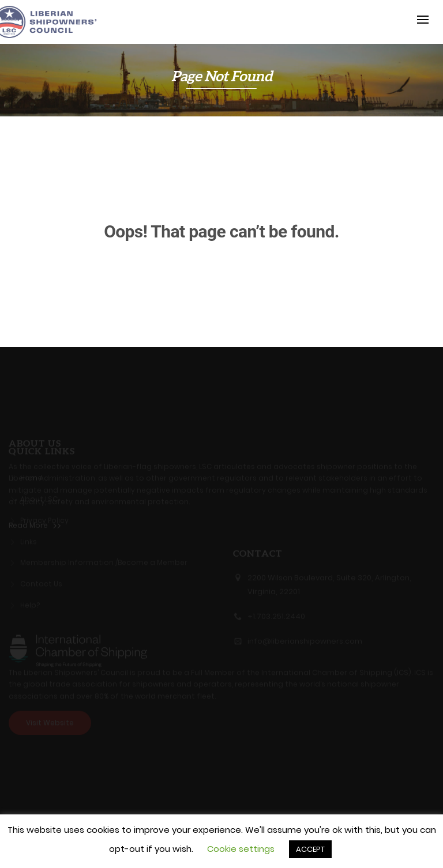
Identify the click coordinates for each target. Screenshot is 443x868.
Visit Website (50, 720)
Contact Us (41, 582)
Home (31, 475)
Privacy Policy (44, 518)
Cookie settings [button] (241, 849)
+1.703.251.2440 (276, 619)
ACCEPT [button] (310, 849)
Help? (30, 602)
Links (29, 539)
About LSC (39, 496)
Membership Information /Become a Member (104, 560)
